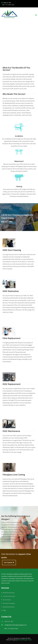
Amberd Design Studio (25, 640)
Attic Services (7, 600)
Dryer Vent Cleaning (9, 603)
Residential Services (9, 593)
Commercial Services (9, 596)
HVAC (4, 610)
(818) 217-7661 (9, 621)
